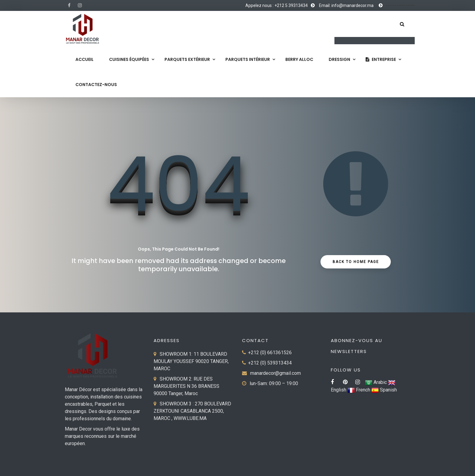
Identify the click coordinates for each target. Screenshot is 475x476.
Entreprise (381, 59)
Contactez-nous (96, 85)
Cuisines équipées (129, 59)
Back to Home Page (356, 262)
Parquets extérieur (187, 59)
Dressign (339, 59)
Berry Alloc (299, 59)
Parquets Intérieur (248, 59)
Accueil (85, 59)
